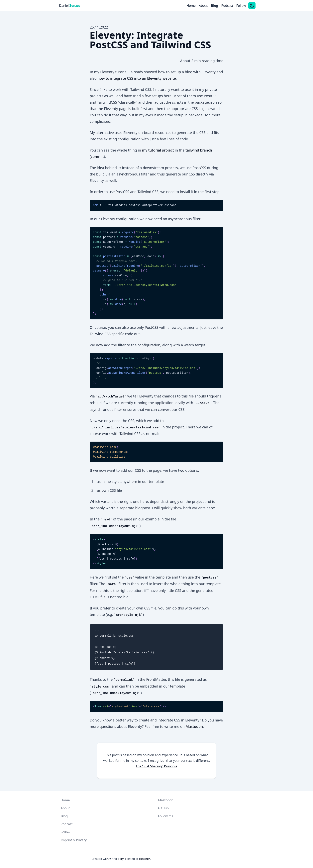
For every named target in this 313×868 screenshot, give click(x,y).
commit (97, 157)
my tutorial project (158, 150)
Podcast (227, 6)
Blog (215, 6)
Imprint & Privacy (74, 840)
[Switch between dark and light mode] (252, 6)
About (203, 6)
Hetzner (144, 859)
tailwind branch (199, 150)
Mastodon (194, 726)
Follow (241, 6)
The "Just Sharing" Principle (157, 766)
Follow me (166, 816)
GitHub (163, 808)
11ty (121, 859)
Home (191, 6)
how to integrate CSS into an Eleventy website (137, 78)
